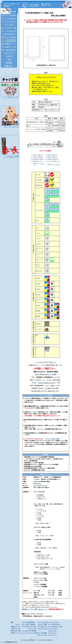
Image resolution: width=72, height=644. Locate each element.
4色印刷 (38, 295)
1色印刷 (38, 278)
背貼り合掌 (39, 271)
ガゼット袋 (25, 624)
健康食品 (38, 324)
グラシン (18, 624)
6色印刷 (38, 305)
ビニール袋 (25, 627)
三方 (37, 228)
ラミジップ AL (32, 629)
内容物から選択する (39, 159)
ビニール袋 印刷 (42, 633)
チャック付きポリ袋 (54, 624)
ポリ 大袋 (18, 631)
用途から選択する (52, 157)
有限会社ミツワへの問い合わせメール (35, 609)
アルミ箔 (38, 174)
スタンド (38, 238)
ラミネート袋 (32, 627)
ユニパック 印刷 (42, 624)
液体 (37, 335)
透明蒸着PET (39, 185)
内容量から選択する (53, 159)
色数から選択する (38, 157)
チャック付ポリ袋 (43, 622)
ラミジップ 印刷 (33, 633)
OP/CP (37, 220)
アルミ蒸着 (39, 180)
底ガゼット (39, 244)
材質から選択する (38, 155)
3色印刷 (38, 289)
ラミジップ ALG (53, 629)
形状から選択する (52, 155)
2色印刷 (38, 284)
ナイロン (38, 195)
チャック (38, 233)
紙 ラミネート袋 (42, 635)
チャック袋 (25, 631)
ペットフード (39, 329)
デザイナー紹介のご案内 (53, 439)
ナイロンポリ (39, 210)
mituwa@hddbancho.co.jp (41, 486)
